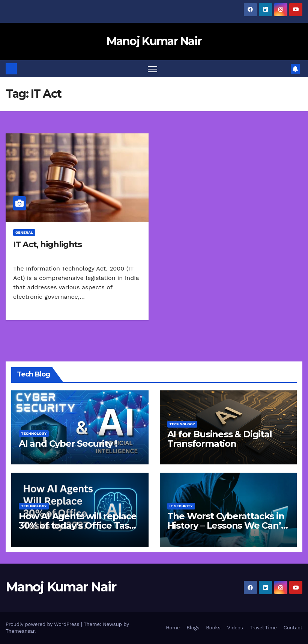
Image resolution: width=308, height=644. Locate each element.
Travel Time (263, 628)
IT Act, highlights (47, 244)
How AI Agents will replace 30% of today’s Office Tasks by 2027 (79, 525)
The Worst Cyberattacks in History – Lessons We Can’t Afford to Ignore (226, 525)
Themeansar (20, 631)
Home (173, 628)
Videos (235, 628)
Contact (293, 628)
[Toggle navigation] (152, 69)
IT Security (181, 506)
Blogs (193, 628)
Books (213, 628)
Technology (34, 433)
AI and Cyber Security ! (68, 444)
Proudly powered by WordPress (43, 624)
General (24, 232)
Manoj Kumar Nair (154, 41)
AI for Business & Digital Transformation (220, 439)
